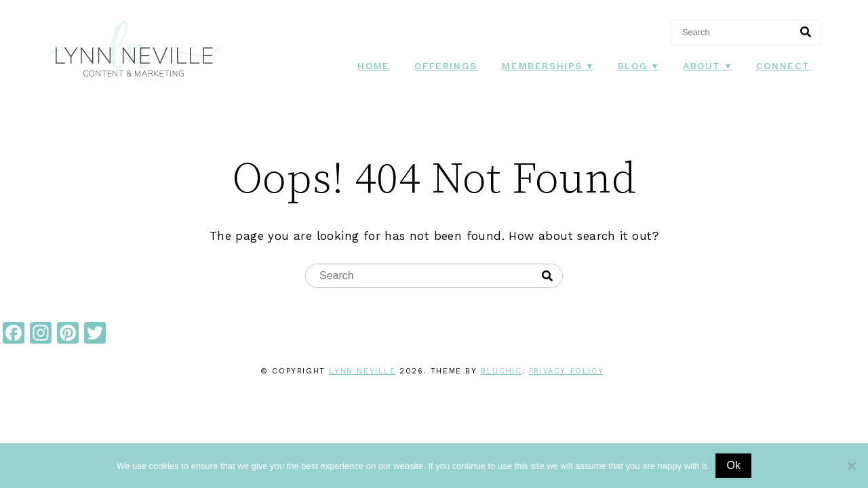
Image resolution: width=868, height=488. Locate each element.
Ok (733, 465)
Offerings (446, 66)
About (702, 66)
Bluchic (501, 371)
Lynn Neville (362, 371)
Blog (633, 66)
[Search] (806, 33)
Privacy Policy (566, 371)
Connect (783, 66)
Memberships (542, 66)
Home (373, 66)
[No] (851, 466)
